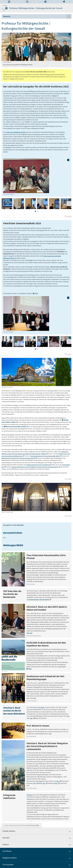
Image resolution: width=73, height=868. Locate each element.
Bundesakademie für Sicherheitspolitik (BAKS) (45, 456)
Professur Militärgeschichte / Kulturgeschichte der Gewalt (36, 8)
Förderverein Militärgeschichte (16, 132)
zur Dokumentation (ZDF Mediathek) (38, 599)
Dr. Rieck (42, 707)
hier (36, 293)
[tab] (35, 211)
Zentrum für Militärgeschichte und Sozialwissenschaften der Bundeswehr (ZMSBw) (35, 453)
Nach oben (69, 216)
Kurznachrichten (13, 533)
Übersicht (37, 16)
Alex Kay (29, 795)
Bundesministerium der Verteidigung (38, 465)
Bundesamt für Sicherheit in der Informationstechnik (18, 458)
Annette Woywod (31, 825)
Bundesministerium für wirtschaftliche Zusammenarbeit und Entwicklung (35, 467)
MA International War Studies (16, 427)
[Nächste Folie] (69, 204)
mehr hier (30, 633)
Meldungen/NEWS (13, 545)
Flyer (30, 669)
